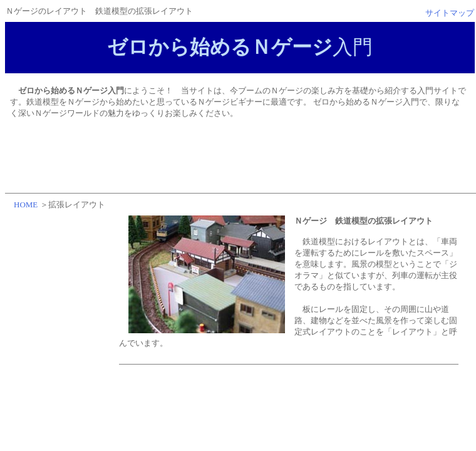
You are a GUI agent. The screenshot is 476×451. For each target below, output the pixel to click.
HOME (26, 205)
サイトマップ (450, 13)
